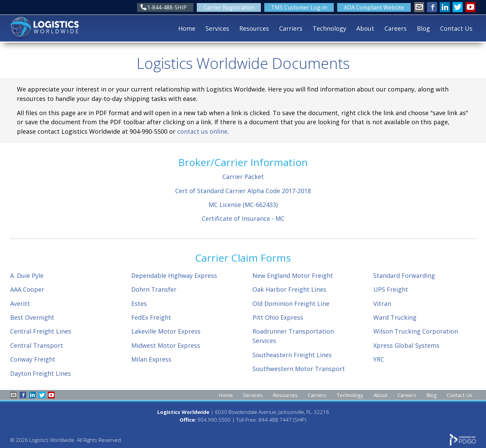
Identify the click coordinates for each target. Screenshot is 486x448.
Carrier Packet (243, 177)
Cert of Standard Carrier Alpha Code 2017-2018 (243, 191)
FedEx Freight (151, 317)
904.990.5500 (214, 420)
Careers (396, 28)
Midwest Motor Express (166, 345)
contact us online (202, 131)
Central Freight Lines (41, 331)
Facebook (432, 7)
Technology (329, 28)
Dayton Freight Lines (40, 373)
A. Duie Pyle (27, 275)
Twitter (458, 7)
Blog (423, 28)
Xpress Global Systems (406, 345)
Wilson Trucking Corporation (416, 331)
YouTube (470, 7)
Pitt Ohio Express (278, 317)
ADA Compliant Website (374, 7)
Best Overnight (32, 317)
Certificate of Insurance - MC (243, 218)
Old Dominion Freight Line (291, 304)
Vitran (382, 304)
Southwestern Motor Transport (299, 369)
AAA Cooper (27, 289)
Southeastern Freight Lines (292, 355)
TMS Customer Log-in (299, 7)
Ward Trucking (395, 317)
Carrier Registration (229, 7)
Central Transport (37, 345)
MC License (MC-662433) (243, 205)
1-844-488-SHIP (167, 7)
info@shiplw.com (419, 7)
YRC (379, 359)
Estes (139, 304)
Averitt (20, 304)
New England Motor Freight (293, 275)
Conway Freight (33, 359)
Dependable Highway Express (174, 275)
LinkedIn (445, 7)
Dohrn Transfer (154, 289)
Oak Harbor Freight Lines (289, 289)
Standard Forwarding (404, 275)
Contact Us (456, 28)
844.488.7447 (275, 420)
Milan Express (151, 359)
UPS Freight (391, 289)
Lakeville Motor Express (166, 331)
